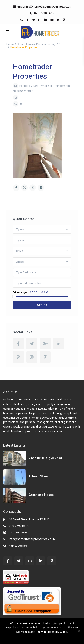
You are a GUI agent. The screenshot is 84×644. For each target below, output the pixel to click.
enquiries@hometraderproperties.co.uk (44, 6)
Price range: (20, 292)
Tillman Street (39, 476)
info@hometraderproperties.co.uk (32, 539)
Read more (45, 637)
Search (42, 305)
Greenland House (41, 495)
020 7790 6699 (44, 13)
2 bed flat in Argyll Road (45, 458)
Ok (34, 637)
